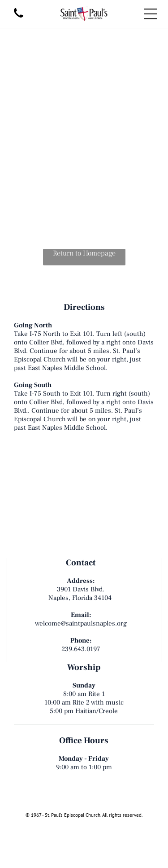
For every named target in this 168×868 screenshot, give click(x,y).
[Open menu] (151, 14)
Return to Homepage (84, 253)
